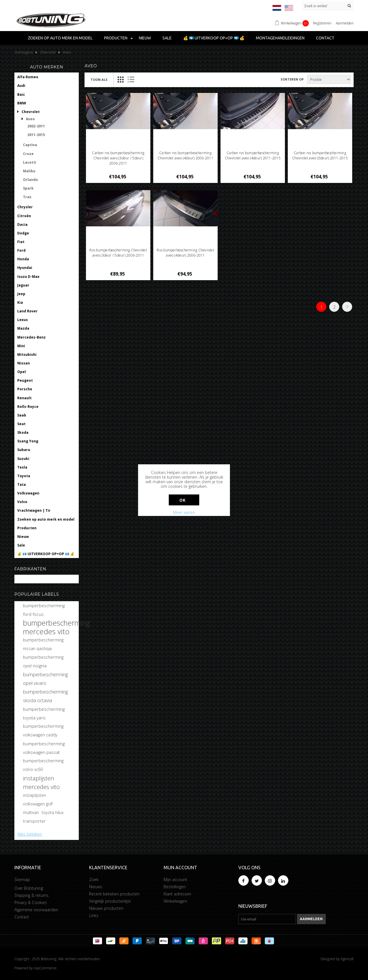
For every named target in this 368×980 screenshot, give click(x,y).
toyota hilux (53, 812)
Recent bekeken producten (114, 894)
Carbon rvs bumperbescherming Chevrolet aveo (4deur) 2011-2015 (253, 155)
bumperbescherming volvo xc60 (43, 765)
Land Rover (27, 311)
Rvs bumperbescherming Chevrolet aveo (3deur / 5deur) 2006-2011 (118, 253)
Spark (28, 188)
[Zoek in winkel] (328, 6)
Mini (21, 346)
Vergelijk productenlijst (110, 901)
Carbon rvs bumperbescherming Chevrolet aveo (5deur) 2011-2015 (320, 155)
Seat (21, 424)
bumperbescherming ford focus (44, 610)
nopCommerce (45, 968)
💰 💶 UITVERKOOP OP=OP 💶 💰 (214, 38)
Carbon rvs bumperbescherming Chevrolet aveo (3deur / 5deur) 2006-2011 (118, 158)
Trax (27, 197)
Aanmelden (345, 23)
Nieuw (145, 38)
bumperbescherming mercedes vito (56, 627)
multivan (31, 812)
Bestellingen (175, 887)
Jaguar (23, 285)
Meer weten (184, 512)
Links (94, 915)
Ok (182, 500)
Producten (116, 38)
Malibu (29, 171)
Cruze (28, 154)
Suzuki (23, 459)
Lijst (131, 79)
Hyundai (25, 268)
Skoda (23, 432)
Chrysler (25, 207)
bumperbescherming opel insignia (43, 661)
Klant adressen (177, 894)
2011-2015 (36, 135)
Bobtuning (27, 579)
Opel (22, 372)
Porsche (25, 389)
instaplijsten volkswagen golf (38, 800)
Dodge (23, 233)
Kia (20, 302)
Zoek (94, 879)
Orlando (30, 180)
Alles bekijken (30, 834)
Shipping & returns (31, 895)
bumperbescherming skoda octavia (45, 696)
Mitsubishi (27, 355)
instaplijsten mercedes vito (41, 782)
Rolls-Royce (28, 407)
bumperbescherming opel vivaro (45, 679)
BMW (22, 103)
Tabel (120, 79)
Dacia (22, 225)
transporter (34, 821)
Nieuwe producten (106, 908)
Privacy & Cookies (31, 902)
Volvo (22, 502)
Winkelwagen (175, 901)
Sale (167, 38)
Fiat (21, 242)
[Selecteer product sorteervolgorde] (329, 79)
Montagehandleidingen (280, 38)
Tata (22, 485)
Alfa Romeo (28, 77)
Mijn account (175, 879)
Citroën (24, 216)
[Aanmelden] (267, 919)
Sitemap (22, 879)
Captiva (30, 145)
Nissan (24, 363)
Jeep (21, 294)
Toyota (24, 476)
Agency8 (347, 959)
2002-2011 (36, 126)
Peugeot (25, 380)
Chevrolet (31, 112)
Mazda (23, 328)
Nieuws (96, 887)
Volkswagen (28, 493)
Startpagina (24, 52)
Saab (22, 415)
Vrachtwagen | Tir (34, 510)
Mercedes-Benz (31, 337)
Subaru (24, 450)
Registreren (322, 23)
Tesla (22, 467)
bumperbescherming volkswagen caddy (43, 730)
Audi (21, 86)
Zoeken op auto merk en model (60, 38)
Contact (325, 38)
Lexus (23, 320)
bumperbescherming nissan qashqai (43, 644)
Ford (21, 250)
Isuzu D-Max (28, 277)
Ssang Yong (28, 441)
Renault (24, 398)
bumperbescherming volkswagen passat (44, 748)
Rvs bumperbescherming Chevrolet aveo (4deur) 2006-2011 (185, 253)
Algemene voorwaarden (36, 910)
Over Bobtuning (29, 888)
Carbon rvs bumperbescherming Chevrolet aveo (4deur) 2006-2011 (185, 155)
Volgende (347, 307)
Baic (21, 94)
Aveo (30, 119)
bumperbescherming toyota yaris (44, 713)
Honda (23, 259)
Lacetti (30, 162)
